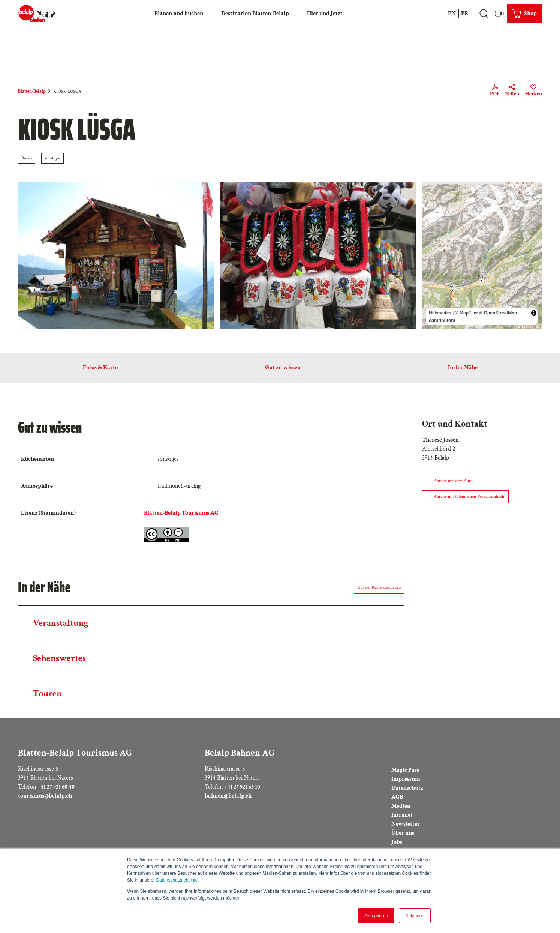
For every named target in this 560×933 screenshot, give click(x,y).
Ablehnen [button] (415, 916)
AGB (397, 797)
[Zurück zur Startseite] (37, 14)
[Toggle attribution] (534, 313)
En (452, 13)
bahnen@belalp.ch (228, 796)
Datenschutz (407, 788)
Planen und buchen (179, 13)
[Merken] (533, 92)
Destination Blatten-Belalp (255, 13)
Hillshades (440, 313)
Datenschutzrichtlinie (177, 880)
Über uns (403, 833)
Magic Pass (405, 770)
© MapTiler (466, 313)
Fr (465, 13)
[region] (482, 255)
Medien (401, 806)
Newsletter (406, 824)
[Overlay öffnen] (484, 14)
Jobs (397, 842)
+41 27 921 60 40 (56, 787)
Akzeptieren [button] (376, 916)
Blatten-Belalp (32, 91)
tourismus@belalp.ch (45, 796)
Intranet (402, 815)
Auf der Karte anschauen (379, 587)
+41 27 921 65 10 (242, 787)
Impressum (406, 779)
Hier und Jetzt (325, 13)
